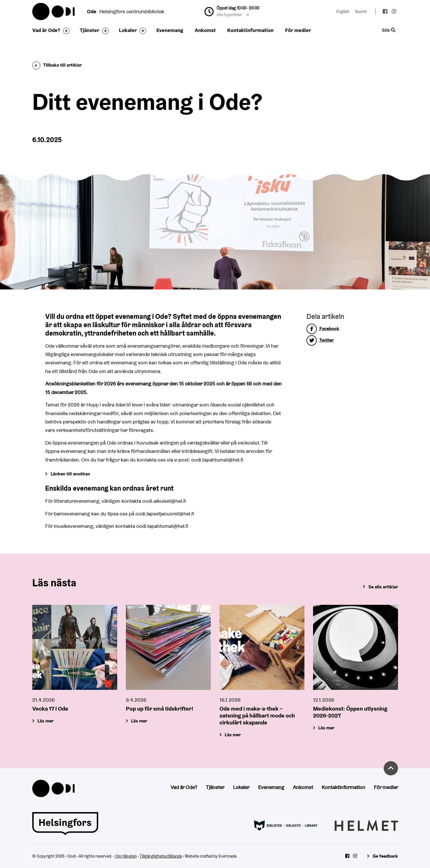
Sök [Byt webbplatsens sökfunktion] (389, 30)
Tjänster (90, 30)
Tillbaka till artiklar (57, 65)
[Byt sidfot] (65, 31)
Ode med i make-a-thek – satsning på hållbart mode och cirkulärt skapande (257, 716)
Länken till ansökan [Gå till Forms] (70, 474)
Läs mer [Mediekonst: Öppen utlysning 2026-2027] (326, 728)
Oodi (54, 12)
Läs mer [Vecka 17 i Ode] (46, 721)
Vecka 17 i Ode (50, 709)
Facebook (323, 328)
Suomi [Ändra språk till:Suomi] (361, 12)
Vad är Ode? (46, 30)
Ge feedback (385, 856)
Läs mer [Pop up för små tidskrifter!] (139, 721)
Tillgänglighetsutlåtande (161, 856)
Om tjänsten (126, 856)
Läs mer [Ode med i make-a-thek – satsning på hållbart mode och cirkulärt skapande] (233, 735)
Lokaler (128, 30)
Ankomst (205, 30)
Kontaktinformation (250, 30)
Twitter (320, 340)
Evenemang (170, 30)
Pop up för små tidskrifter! (160, 709)
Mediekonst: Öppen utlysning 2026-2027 (350, 712)
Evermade (228, 856)
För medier (298, 30)
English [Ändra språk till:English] (343, 12)
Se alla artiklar (383, 587)
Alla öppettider (233, 15)
